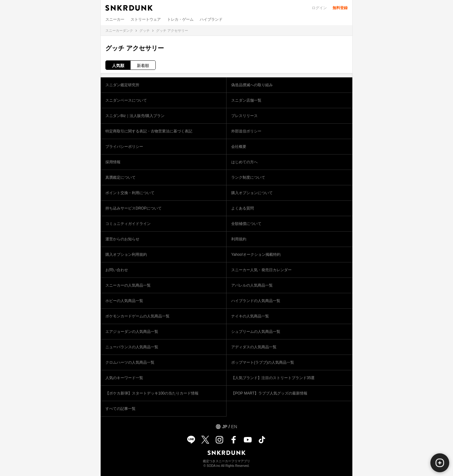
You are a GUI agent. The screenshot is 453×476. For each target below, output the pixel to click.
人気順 (118, 66)
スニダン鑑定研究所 (122, 85)
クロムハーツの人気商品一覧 (130, 362)
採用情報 (113, 162)
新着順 (143, 66)
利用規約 (239, 239)
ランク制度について (248, 177)
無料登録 (340, 8)
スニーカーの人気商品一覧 (128, 285)
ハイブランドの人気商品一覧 (256, 301)
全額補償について (246, 224)
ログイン (319, 8)
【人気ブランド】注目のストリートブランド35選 (273, 378)
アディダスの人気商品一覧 (254, 347)
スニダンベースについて (126, 100)
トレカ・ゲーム (180, 20)
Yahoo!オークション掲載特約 (256, 255)
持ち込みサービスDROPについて (134, 208)
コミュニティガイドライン (128, 224)
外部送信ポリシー (246, 131)
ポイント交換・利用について (130, 193)
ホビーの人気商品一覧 (124, 301)
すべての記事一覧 (120, 409)
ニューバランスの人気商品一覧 (132, 347)
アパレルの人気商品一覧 (252, 285)
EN (234, 427)
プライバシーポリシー (124, 147)
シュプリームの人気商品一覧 (256, 332)
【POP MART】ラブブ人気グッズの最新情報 (269, 393)
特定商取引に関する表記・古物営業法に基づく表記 (149, 131)
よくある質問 (243, 208)
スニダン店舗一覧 (246, 100)
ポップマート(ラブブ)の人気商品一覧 (263, 362)
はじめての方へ (244, 162)
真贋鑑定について (120, 177)
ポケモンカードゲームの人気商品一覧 (137, 316)
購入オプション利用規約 (126, 255)
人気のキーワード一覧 (124, 378)
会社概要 (239, 147)
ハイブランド (211, 20)
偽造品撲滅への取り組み (252, 85)
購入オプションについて (252, 193)
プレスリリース (244, 116)
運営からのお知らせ (122, 239)
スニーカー (115, 20)
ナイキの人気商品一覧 (250, 316)
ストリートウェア (146, 20)
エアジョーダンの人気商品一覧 (132, 332)
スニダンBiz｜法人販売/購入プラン (135, 116)
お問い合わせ (117, 270)
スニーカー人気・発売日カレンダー (261, 270)
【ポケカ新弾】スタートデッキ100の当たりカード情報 (152, 393)
